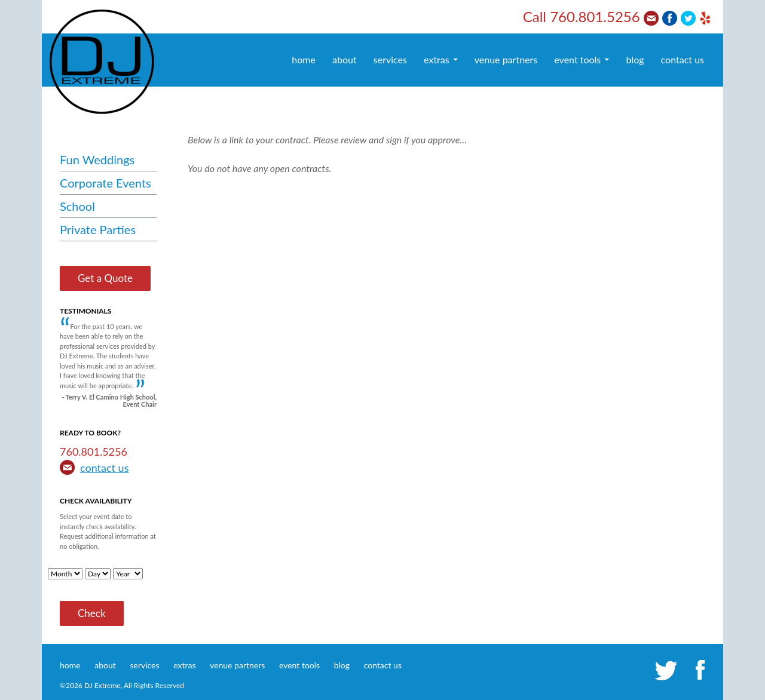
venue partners (506, 59)
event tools (577, 59)
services (390, 59)
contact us (683, 59)
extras (437, 59)
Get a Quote (105, 278)
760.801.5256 (595, 16)
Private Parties (98, 229)
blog (635, 59)
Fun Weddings (97, 159)
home (304, 59)
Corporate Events (105, 183)
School (77, 206)
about (345, 59)
